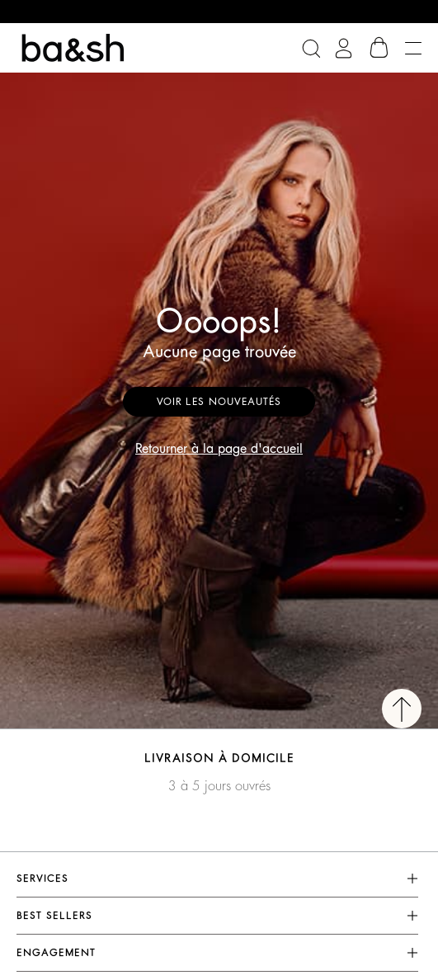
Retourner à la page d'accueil (219, 449)
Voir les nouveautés (219, 402)
